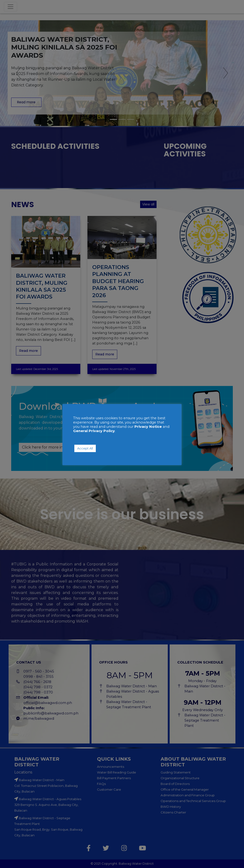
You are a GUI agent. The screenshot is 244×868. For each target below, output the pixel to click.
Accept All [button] (85, 448)
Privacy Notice (148, 427)
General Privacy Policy (94, 431)
